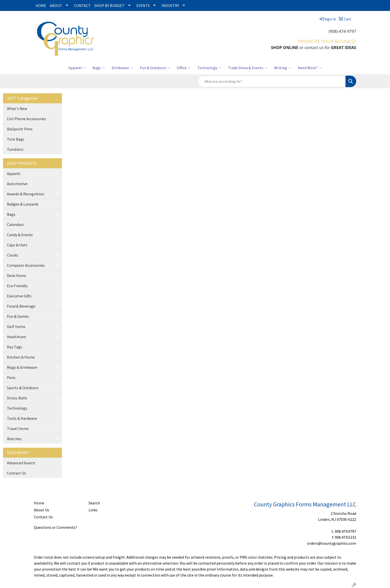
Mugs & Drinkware (22, 367)
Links (93, 510)
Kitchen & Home (21, 357)
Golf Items (16, 326)
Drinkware (122, 68)
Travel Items (18, 428)
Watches (14, 439)
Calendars (15, 224)
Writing (283, 68)
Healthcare (17, 337)
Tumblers (15, 149)
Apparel (77, 68)
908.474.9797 (345, 531)
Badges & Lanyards (23, 204)
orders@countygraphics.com (332, 543)
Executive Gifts (19, 296)
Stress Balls (17, 398)
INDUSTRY (170, 5)
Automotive (17, 184)
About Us (42, 510)
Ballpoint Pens (20, 129)
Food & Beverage (21, 306)
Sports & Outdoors (23, 388)
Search (94, 503)
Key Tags (15, 347)
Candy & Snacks (20, 235)
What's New (17, 108)
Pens (11, 377)
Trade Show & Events (248, 68)
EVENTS (143, 5)
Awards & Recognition (26, 194)
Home (39, 503)
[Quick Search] (272, 81)
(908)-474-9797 (342, 31)
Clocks (13, 255)
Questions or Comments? (56, 527)
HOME (41, 5)
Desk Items (17, 275)
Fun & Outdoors (155, 68)
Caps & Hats (17, 245)
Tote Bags (16, 139)
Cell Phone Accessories (26, 119)
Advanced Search (21, 463)
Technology (209, 68)
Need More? (310, 68)
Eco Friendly (17, 286)
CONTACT (82, 5)
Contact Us (16, 473)
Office (184, 68)
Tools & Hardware (22, 418)
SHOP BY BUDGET (109, 5)
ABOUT (56, 5)
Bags (99, 68)
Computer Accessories (26, 265)
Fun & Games (18, 316)
